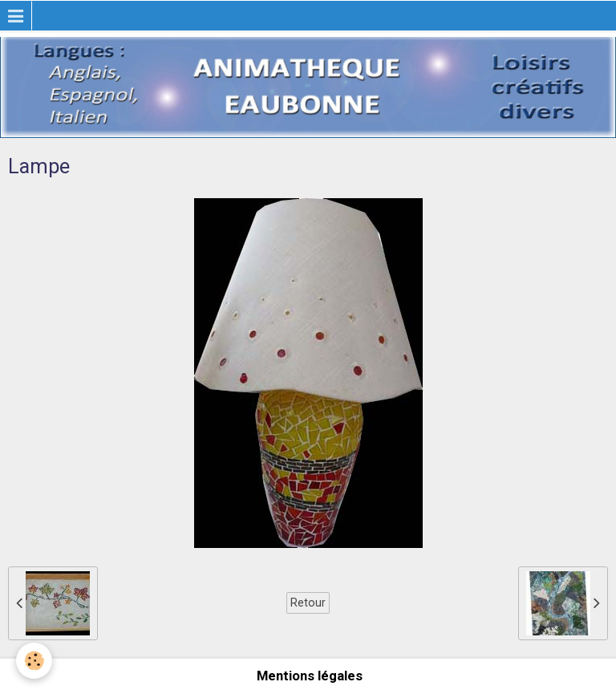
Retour (308, 603)
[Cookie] (34, 661)
